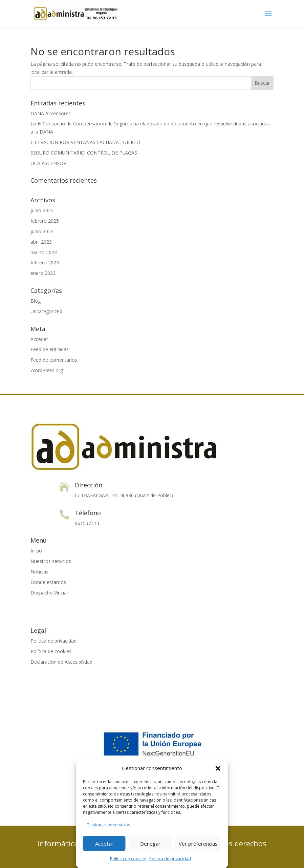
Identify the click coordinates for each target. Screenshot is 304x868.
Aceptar (104, 844)
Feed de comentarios (54, 360)
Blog (36, 301)
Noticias (39, 572)
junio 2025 (42, 210)
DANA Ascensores (51, 113)
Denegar (150, 844)
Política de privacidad (170, 859)
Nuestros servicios (51, 561)
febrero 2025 (45, 221)
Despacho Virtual (49, 593)
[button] (218, 768)
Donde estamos (48, 582)
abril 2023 (41, 242)
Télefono (88, 513)
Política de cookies (128, 859)
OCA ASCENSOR (48, 163)
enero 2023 (43, 273)
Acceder (39, 339)
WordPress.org (47, 370)
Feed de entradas (50, 349)
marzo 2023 (44, 252)
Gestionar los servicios (108, 825)
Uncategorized (46, 311)
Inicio (36, 551)
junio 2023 (42, 231)
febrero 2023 (45, 263)
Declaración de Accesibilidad (61, 662)
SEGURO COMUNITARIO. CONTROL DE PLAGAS (84, 153)
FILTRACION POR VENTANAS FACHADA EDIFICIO (85, 142)
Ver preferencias (198, 844)
